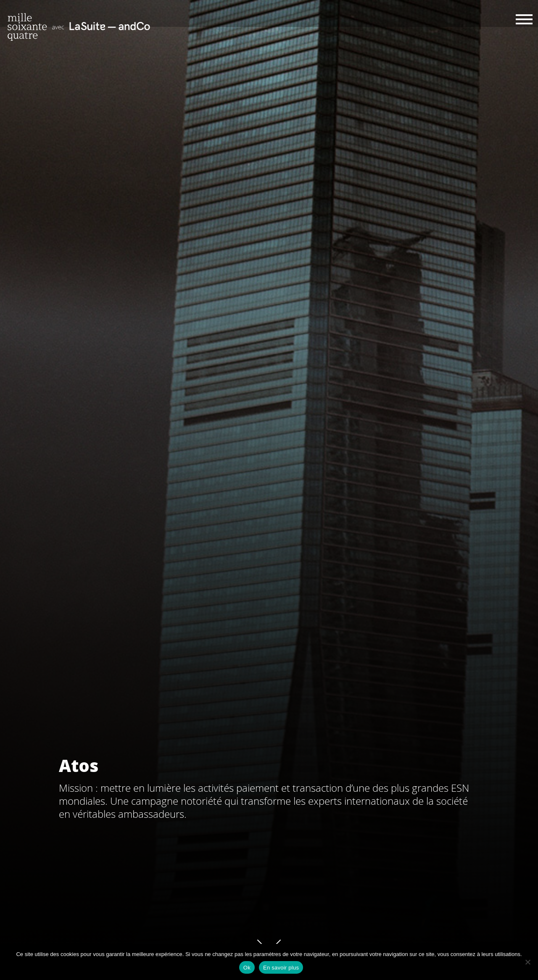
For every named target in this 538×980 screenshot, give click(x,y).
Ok (247, 968)
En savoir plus (281, 968)
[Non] (527, 962)
